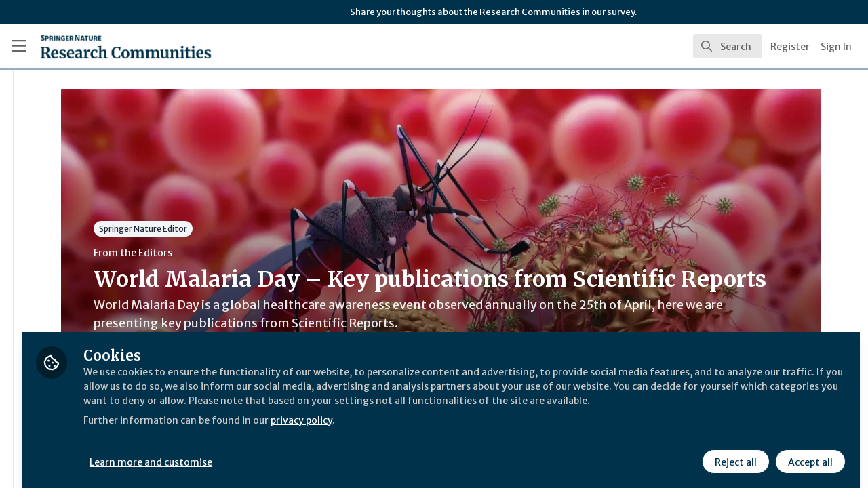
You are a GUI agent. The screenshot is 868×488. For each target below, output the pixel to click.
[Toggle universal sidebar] (19, 46)
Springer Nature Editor (267, 229)
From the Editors (256, 253)
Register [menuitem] (790, 47)
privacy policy (483, 426)
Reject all (734, 452)
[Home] (106, 46)
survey (621, 12)
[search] (728, 46)
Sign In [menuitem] (836, 47)
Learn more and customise (313, 452)
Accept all (808, 452)
